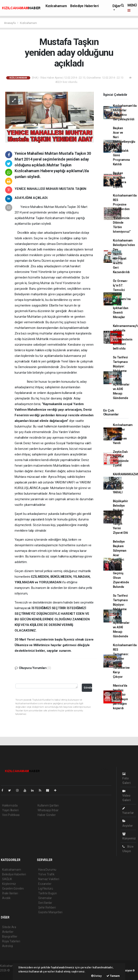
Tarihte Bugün (48, 893)
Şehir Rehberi (47, 907)
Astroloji (8, 946)
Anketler (8, 932)
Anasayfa (10, 23)
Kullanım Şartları (48, 805)
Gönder (88, 688)
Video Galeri (127, 796)
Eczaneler (45, 884)
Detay (96, 976)
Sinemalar (45, 898)
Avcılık (6, 898)
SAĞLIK (7, 879)
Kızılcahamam (56, 6)
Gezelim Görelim (13, 889)
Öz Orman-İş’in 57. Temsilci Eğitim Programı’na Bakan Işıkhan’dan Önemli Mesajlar (122, 299)
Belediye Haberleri (84, 6)
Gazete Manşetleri (50, 912)
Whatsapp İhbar (48, 810)
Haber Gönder (47, 815)
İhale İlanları (10, 893)
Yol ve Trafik (46, 874)
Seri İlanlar (45, 903)
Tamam (113, 976)
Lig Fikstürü (46, 889)
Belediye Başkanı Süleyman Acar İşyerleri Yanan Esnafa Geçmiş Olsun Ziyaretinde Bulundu (121, 564)
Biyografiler (10, 937)
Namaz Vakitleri (49, 879)
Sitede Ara (9, 927)
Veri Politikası (11, 815)
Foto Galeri (127, 778)
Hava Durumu (47, 870)
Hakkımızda (10, 805)
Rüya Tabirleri (11, 941)
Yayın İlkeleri (10, 810)
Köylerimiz (9, 884)
